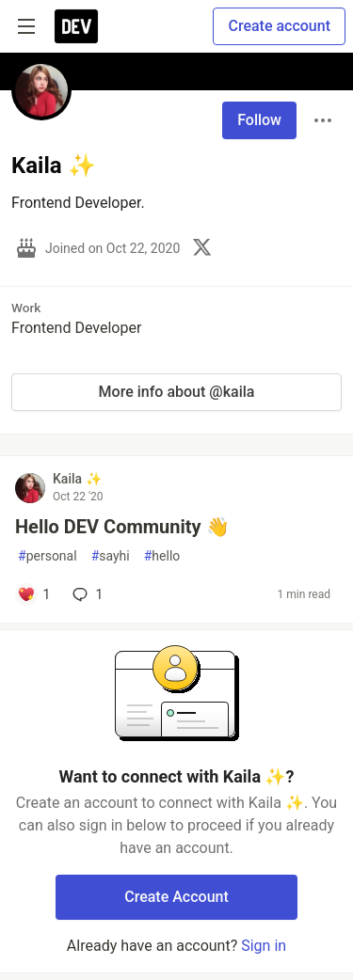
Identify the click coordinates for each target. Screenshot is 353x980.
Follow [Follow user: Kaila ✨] (259, 120)
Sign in (264, 946)
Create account (279, 26)
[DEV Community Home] (76, 26)
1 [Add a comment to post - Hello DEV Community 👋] (86, 594)
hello (162, 556)
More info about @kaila (177, 392)
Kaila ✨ (77, 479)
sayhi (111, 556)
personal (48, 556)
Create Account (176, 897)
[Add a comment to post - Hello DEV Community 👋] (33, 594)
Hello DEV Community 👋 (122, 527)
